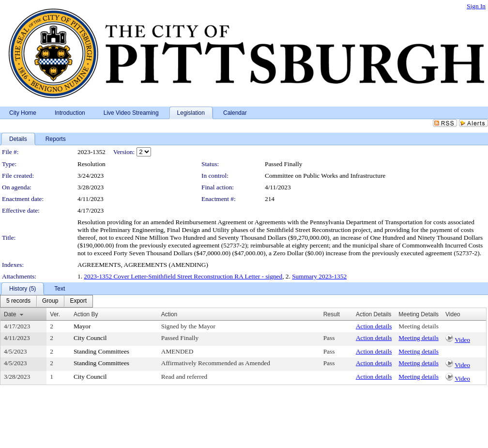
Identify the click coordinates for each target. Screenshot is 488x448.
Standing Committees (101, 351)
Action (169, 314)
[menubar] (46, 301)
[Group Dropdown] (50, 301)
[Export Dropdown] (78, 301)
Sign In (476, 6)
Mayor (82, 326)
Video (462, 340)
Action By (86, 314)
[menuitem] (18, 301)
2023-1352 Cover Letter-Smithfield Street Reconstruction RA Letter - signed (183, 276)
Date (10, 314)
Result (332, 314)
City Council (90, 338)
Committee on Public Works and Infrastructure (325, 176)
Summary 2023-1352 (319, 276)
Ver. (55, 314)
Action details (374, 326)
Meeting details (419, 326)
